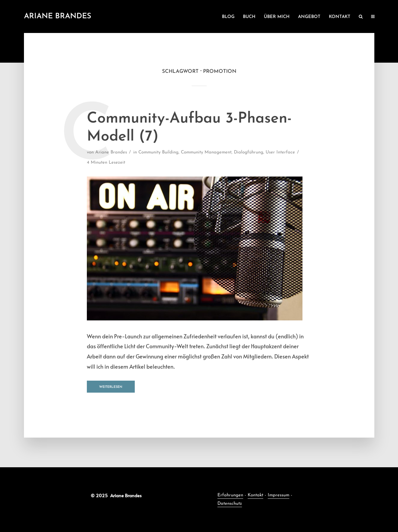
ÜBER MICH (277, 17)
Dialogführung (249, 152)
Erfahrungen (230, 495)
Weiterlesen (111, 387)
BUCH (249, 17)
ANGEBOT (309, 17)
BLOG (228, 17)
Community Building (158, 152)
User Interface (280, 152)
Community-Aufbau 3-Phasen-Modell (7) (189, 128)
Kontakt (255, 495)
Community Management (206, 152)
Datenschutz (230, 504)
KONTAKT (340, 17)
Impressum (279, 495)
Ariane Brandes (58, 16)
